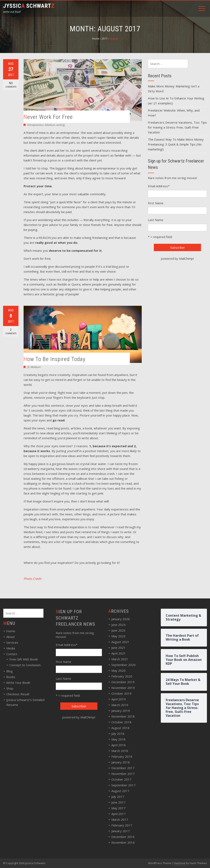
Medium (50, 125)
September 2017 (123, 785)
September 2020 (123, 665)
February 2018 (122, 756)
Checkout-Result (18, 694)
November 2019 (123, 688)
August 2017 (120, 791)
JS (28, 367)
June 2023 (118, 630)
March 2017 (120, 819)
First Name (156, 203)
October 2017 (121, 779)
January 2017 (121, 831)
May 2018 (118, 739)
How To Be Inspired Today (55, 359)
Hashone (180, 863)
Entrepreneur (35, 125)
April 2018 (119, 745)
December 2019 (123, 682)
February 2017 (122, 825)
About (11, 637)
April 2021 (119, 653)
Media (11, 648)
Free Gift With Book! (24, 659)
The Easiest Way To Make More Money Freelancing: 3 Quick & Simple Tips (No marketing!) (176, 144)
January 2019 (121, 711)
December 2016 (123, 837)
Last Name (156, 220)
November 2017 (123, 774)
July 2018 (118, 734)
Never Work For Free (48, 117)
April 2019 (119, 699)
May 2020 (118, 670)
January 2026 (121, 619)
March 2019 (120, 705)
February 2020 (122, 676)
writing (60, 125)
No (11, 85)
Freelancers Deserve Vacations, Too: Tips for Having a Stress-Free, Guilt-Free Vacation (177, 127)
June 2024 (118, 625)
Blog (10, 671)
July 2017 (118, 797)
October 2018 (121, 722)
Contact (12, 654)
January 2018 (121, 762)
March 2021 (120, 659)
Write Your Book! (18, 683)
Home (11, 631)
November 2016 (123, 842)
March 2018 (120, 751)
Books (11, 677)
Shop (10, 688)
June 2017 (118, 802)
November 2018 (123, 716)
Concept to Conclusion (25, 665)
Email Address (159, 186)
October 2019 (121, 693)
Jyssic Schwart (29, 6)
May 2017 (118, 808)
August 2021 (120, 642)
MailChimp (186, 258)
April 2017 (119, 814)
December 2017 (123, 768)
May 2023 (118, 636)
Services (12, 642)
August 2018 (120, 728)
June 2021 (118, 648)
